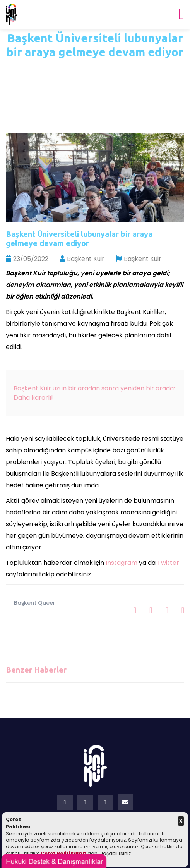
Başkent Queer (35, 603)
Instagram (122, 563)
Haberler (120, 69)
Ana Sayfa (76, 69)
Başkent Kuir (82, 259)
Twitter (168, 563)
